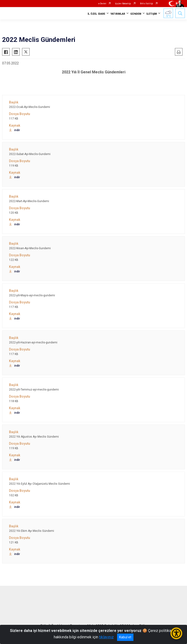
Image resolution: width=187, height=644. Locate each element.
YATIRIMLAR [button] (118, 14)
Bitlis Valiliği (147, 4)
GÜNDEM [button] (136, 14)
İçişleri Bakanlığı (123, 4)
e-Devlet (102, 4)
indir (14, 130)
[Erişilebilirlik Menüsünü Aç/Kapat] (176, 633)
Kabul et (125, 637)
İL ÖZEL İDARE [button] (96, 14)
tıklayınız (106, 637)
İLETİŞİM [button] (152, 14)
